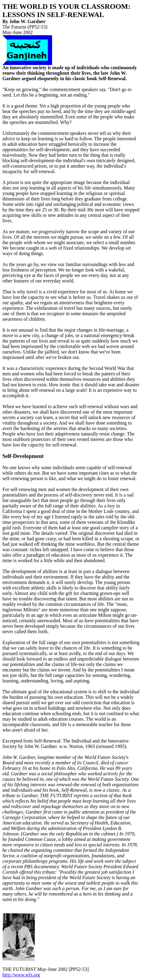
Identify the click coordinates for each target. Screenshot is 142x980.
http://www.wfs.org (21, 975)
